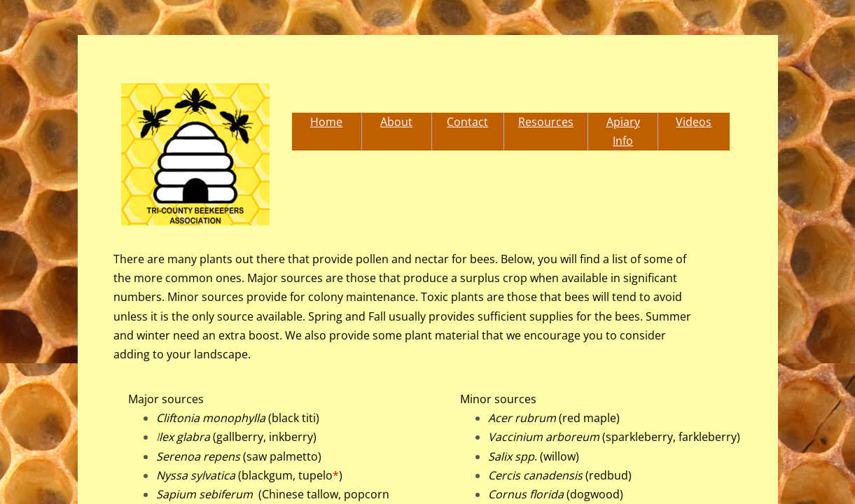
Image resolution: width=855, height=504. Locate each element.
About (396, 122)
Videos (694, 122)
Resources (546, 122)
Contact (467, 122)
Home (326, 122)
